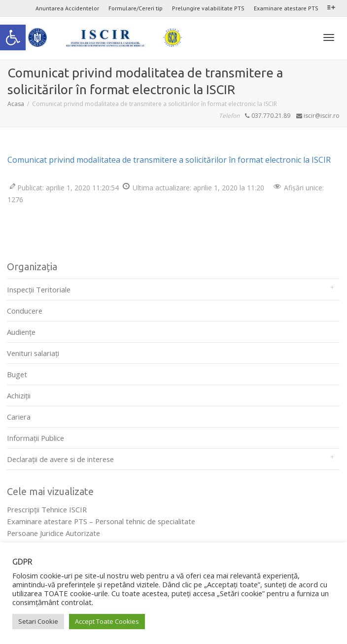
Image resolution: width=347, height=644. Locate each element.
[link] (13, 37)
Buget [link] (17, 374)
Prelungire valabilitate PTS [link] (208, 8)
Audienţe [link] (21, 332)
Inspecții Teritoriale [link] (39, 289)
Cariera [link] (19, 417)
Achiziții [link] (19, 395)
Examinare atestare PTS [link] (286, 8)
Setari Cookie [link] (38, 621)
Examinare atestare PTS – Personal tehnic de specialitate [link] (101, 521)
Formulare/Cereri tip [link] (136, 8)
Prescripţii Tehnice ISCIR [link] (47, 509)
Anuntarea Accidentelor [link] (67, 8)
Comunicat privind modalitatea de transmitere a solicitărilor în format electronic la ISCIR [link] (169, 160)
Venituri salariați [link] (33, 353)
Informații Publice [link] (35, 438)
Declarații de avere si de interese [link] (60, 459)
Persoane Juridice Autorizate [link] (53, 533)
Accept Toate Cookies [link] (107, 621)
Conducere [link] (25, 311)
